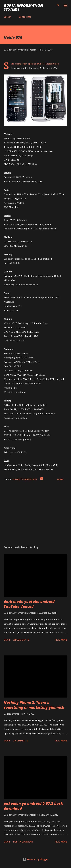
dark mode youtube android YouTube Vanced (29, 604)
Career (7, 17)
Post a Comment (23, 842)
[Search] (58, 6)
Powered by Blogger (35, 859)
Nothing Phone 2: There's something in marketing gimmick (34, 705)
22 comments (21, 640)
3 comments (21, 741)
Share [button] (60, 479)
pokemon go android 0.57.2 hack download (33, 806)
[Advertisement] (35, 514)
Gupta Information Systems (23, 7)
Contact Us (25, 17)
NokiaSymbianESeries (25, 479)
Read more (61, 640)
